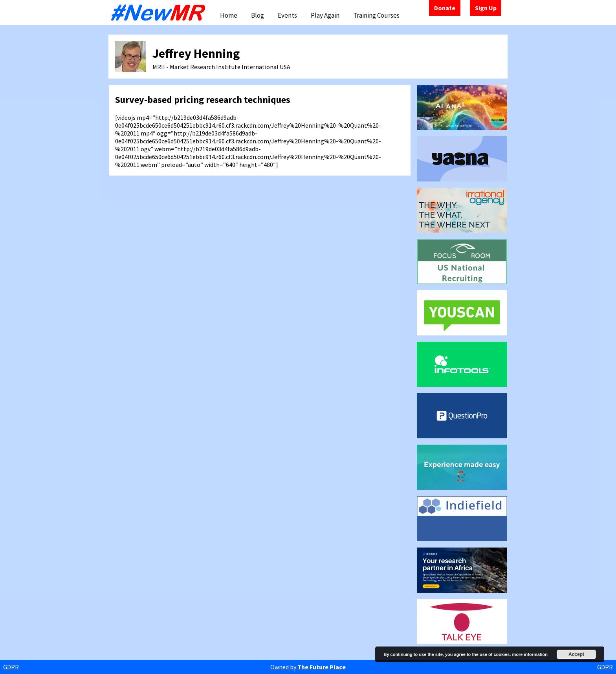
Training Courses (376, 15)
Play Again (325, 15)
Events (287, 15)
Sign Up (486, 8)
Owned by (308, 667)
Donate (445, 8)
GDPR (11, 667)
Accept (576, 654)
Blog (258, 15)
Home (229, 15)
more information (530, 654)
